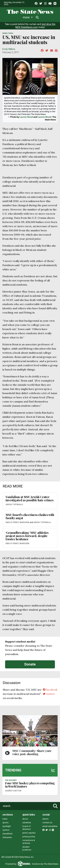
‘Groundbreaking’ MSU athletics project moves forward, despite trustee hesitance (27, 536)
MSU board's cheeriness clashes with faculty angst (30, 516)
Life (19, 17)
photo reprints (29, 833)
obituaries (7, 837)
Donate (30, 664)
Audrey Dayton (13, 791)
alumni (45, 819)
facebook (50, 690)
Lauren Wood (26, 117)
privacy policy (29, 837)
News (8, 17)
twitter (49, 694)
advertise (27, 823)
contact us (47, 823)
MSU (11, 33)
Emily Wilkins (9, 49)
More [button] (45, 17)
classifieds (7, 834)
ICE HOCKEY (11, 780)
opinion (6, 830)
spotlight (7, 826)
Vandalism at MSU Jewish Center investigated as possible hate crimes (30, 499)
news (5, 819)
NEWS (5, 33)
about (25, 819)
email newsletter (50, 826)
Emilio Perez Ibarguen (17, 522)
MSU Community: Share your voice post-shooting (32, 752)
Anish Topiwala (14, 505)
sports (5, 823)
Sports (31, 17)
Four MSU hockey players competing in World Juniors (30, 785)
